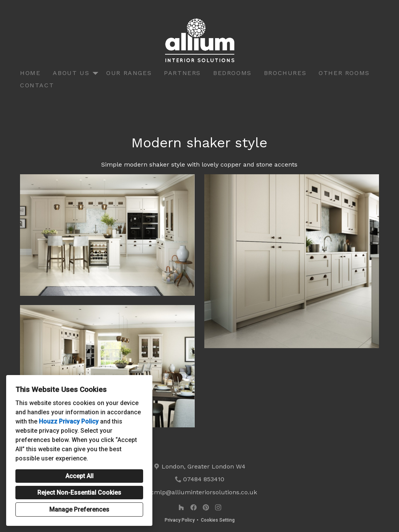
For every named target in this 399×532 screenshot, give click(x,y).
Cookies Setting (218, 520)
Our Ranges (129, 73)
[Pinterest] (206, 507)
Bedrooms (232, 73)
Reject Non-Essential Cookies (79, 493)
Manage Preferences (79, 509)
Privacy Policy (180, 520)
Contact (37, 85)
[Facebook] (194, 507)
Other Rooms (344, 73)
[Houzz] (181, 507)
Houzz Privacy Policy (69, 421)
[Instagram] (218, 507)
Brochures (285, 73)
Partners (182, 73)
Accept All (79, 476)
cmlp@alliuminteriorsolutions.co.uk (204, 492)
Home (30, 73)
